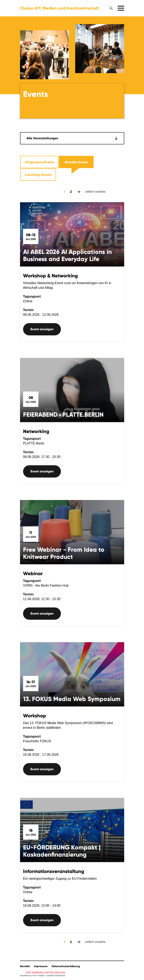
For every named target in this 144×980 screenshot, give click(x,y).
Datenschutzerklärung (66, 966)
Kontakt (25, 966)
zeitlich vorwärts (79, 192)
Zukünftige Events (38, 175)
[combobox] (72, 138)
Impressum (41, 966)
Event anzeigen (42, 329)
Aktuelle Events (76, 162)
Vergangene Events (39, 162)
